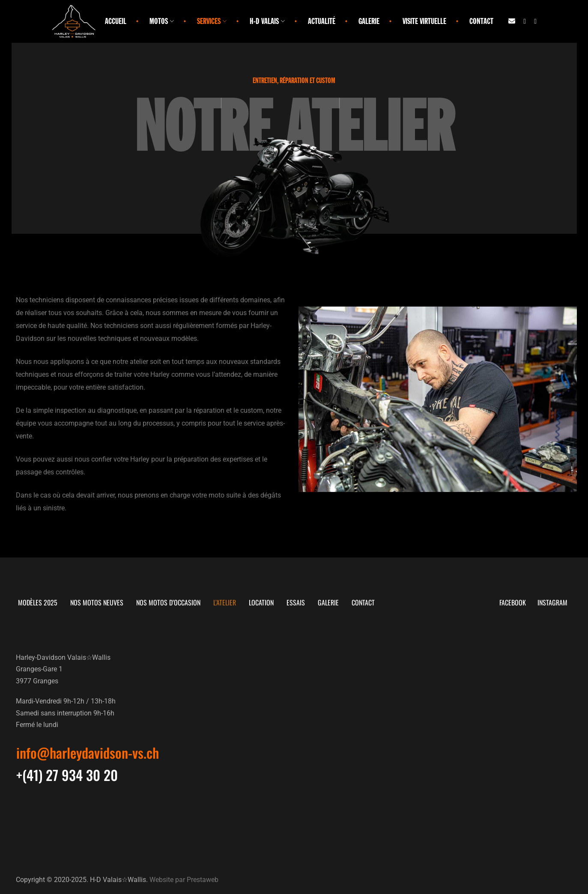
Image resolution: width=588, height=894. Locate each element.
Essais (296, 602)
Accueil (116, 21)
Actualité (322, 21)
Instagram (555, 602)
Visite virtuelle (424, 21)
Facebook (514, 602)
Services (212, 21)
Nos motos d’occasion (168, 602)
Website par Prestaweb (184, 879)
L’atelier (225, 602)
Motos (162, 21)
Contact (481, 21)
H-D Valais (267, 21)
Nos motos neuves (97, 602)
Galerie (369, 21)
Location (261, 602)
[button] (88, 753)
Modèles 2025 (38, 602)
